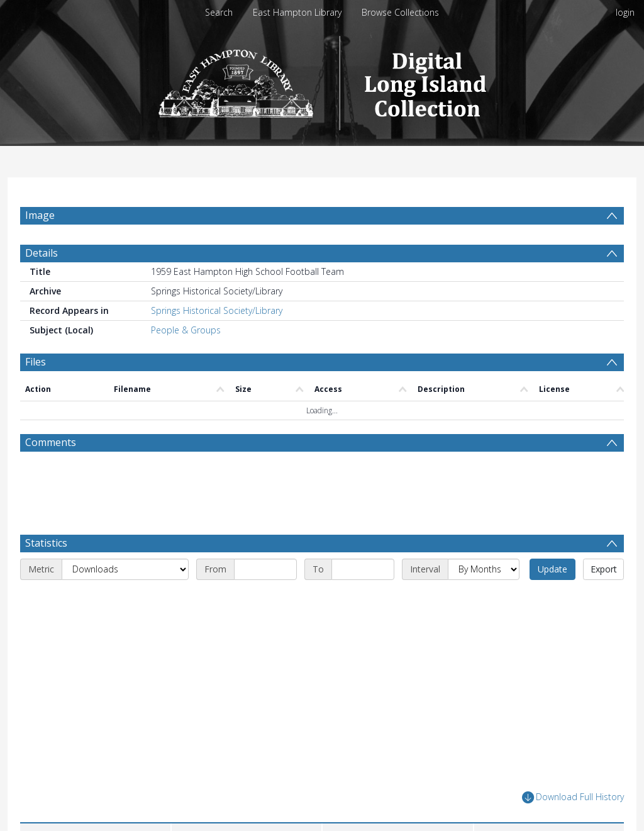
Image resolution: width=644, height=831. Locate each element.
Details (42, 253)
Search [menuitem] (219, 12)
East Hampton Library (297, 12)
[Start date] (265, 569)
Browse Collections (400, 12)
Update (552, 569)
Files (36, 362)
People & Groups (186, 330)
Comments (51, 442)
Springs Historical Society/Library (217, 310)
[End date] (363, 569)
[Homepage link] (322, 80)
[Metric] (125, 569)
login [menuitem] (625, 12)
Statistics (46, 543)
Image (40, 215)
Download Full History (573, 797)
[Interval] (484, 569)
